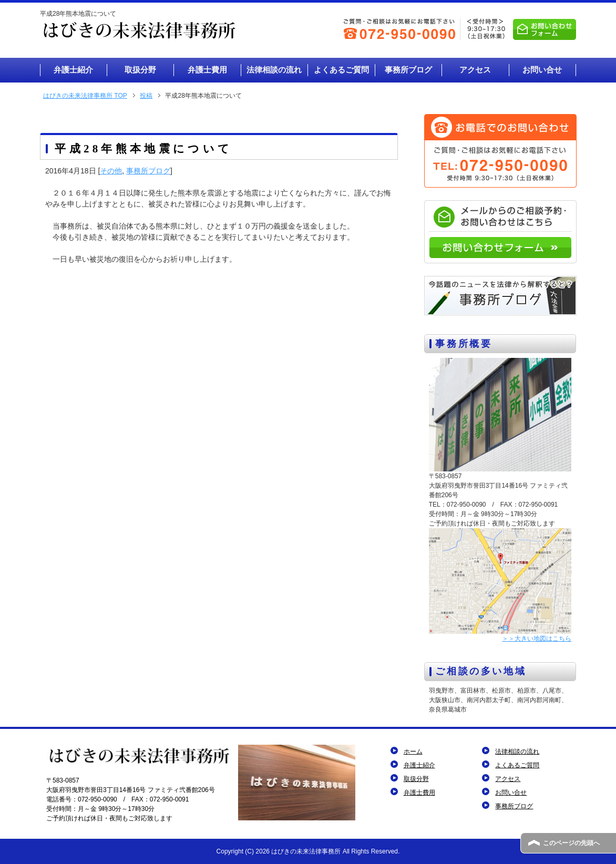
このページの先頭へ (571, 843)
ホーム (413, 752)
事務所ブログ (148, 171)
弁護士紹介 (419, 765)
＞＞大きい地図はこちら (537, 639)
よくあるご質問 (517, 765)
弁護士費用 (419, 793)
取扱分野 (416, 779)
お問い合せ (511, 793)
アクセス (508, 779)
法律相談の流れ (517, 752)
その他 (111, 171)
